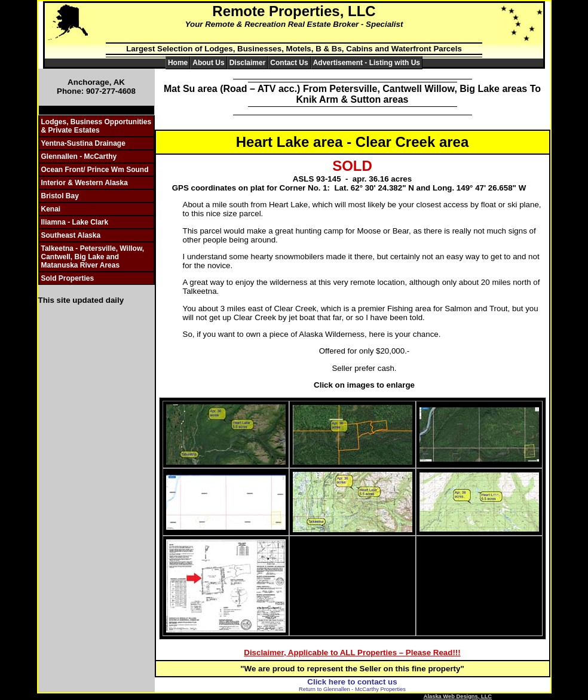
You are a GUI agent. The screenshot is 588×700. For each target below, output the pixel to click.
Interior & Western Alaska (85, 183)
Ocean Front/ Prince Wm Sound (95, 170)
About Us (208, 63)
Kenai (51, 209)
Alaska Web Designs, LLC (458, 696)
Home (178, 63)
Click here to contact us (352, 682)
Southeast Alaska (71, 235)
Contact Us (289, 63)
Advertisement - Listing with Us (367, 63)
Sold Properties (68, 278)
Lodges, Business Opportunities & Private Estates (97, 126)
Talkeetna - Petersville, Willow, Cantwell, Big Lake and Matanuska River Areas (93, 257)
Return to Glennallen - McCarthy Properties (352, 689)
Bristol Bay (60, 196)
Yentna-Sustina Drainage (83, 143)
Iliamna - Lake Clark (75, 222)
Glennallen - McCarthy (79, 156)
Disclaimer (248, 63)
